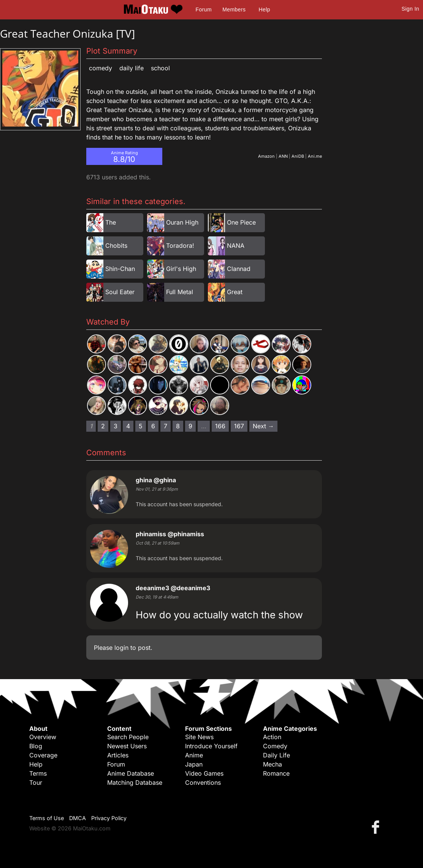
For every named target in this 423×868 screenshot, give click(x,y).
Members (234, 10)
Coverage (43, 755)
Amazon (266, 156)
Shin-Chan (120, 269)
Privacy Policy (109, 818)
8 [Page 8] (178, 426)
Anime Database (131, 773)
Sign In (410, 9)
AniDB (298, 156)
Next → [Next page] (263, 426)
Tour (36, 782)
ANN (283, 156)
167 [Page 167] (239, 426)
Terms (38, 773)
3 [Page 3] (116, 426)
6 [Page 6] (153, 426)
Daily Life (131, 68)
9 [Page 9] (190, 426)
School (160, 68)
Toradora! (180, 246)
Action (272, 737)
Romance (276, 773)
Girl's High (181, 269)
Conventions (203, 782)
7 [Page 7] (166, 426)
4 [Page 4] (128, 426)
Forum (204, 10)
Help (265, 10)
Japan (194, 764)
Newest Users (127, 746)
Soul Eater (120, 292)
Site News (199, 737)
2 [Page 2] (103, 426)
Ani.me (315, 156)
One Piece (241, 222)
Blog (36, 746)
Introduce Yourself (211, 746)
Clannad (239, 269)
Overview (43, 737)
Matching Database (135, 782)
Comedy (101, 68)
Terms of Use (47, 818)
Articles (118, 755)
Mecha (272, 764)
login (121, 648)
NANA (236, 246)
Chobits (116, 246)
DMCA (78, 818)
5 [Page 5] (141, 426)
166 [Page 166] (220, 426)
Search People (128, 737)
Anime (194, 755)
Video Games (204, 773)
